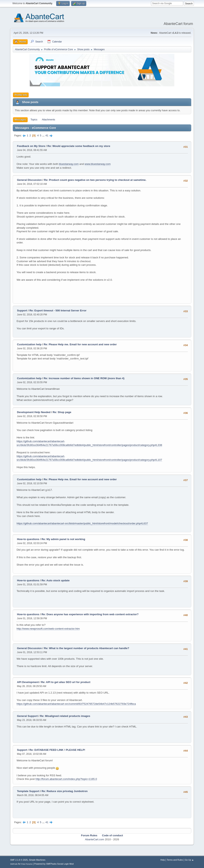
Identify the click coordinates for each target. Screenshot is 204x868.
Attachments (49, 120)
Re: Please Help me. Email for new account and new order (80, 344)
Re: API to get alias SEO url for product (66, 682)
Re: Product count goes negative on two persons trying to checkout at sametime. (95, 180)
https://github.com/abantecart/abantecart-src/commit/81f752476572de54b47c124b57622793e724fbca (76, 704)
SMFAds (14, 864)
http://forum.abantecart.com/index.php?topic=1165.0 (66, 779)
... (44, 135)
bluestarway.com (69, 164)
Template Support (28, 791)
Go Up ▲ (189, 860)
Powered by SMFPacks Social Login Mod (54, 864)
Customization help (29, 344)
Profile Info (21, 95)
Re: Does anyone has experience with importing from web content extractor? (90, 614)
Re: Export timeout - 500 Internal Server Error (58, 310)
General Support (27, 716)
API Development (28, 682)
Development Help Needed (34, 412)
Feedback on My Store (31, 146)
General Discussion (29, 180)
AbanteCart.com (94, 839)
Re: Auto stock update (55, 580)
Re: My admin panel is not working (63, 539)
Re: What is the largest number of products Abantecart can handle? (87, 648)
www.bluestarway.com (98, 164)
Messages (20, 120)
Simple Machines (37, 860)
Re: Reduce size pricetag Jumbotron (65, 791)
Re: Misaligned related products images (65, 716)
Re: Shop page (62, 412)
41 (47, 135)
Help (163, 860)
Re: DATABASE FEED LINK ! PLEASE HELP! (57, 750)
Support (22, 310)
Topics (34, 120)
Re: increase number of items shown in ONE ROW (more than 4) (84, 378)
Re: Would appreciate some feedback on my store (79, 146)
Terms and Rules (175, 860)
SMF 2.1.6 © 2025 (19, 860)
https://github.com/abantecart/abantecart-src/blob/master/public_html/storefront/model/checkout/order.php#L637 (82, 523)
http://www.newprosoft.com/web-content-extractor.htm (48, 629)
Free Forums (27, 864)
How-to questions (28, 539)
